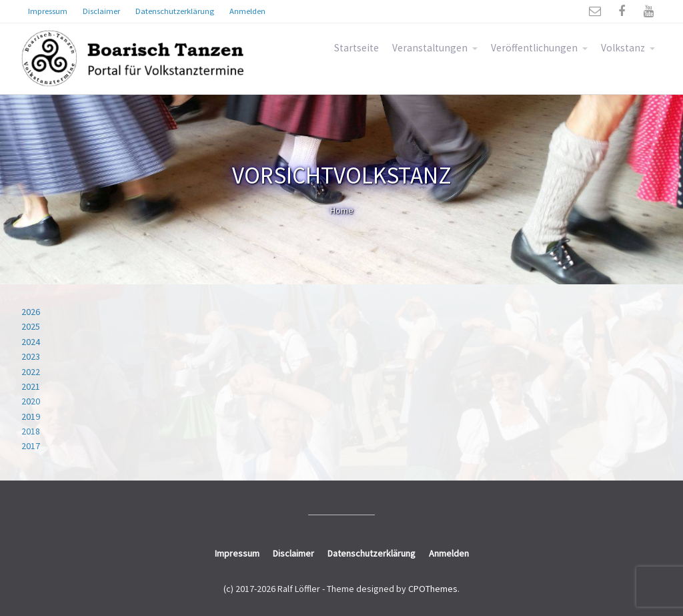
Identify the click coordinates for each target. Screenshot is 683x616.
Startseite (357, 48)
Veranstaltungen (430, 48)
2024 (31, 342)
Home (342, 210)
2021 (31, 386)
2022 (31, 372)
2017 (31, 446)
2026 (31, 312)
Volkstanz (623, 48)
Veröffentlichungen (534, 48)
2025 (31, 326)
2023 (31, 356)
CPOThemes (433, 589)
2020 (31, 401)
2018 (31, 431)
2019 (31, 416)
